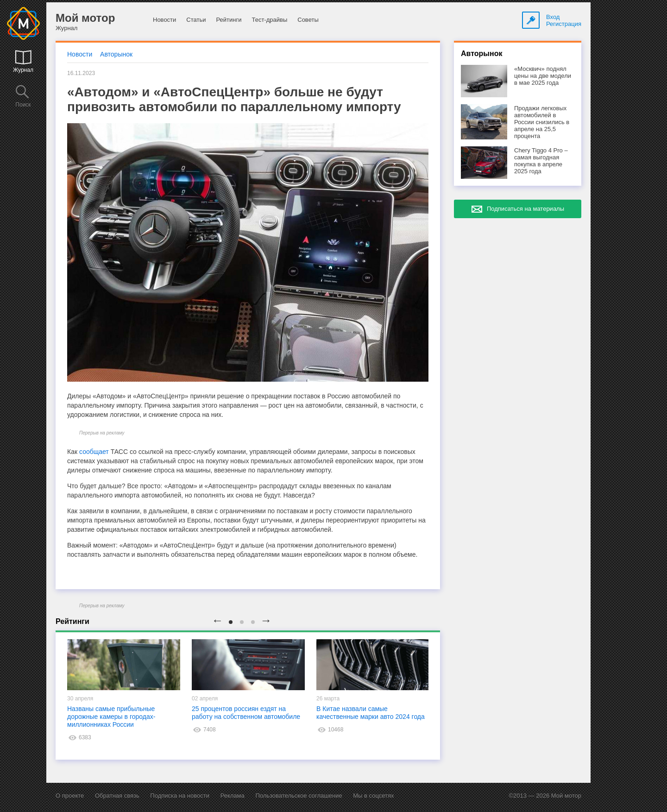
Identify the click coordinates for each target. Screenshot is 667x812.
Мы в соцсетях (373, 796)
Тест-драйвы (269, 20)
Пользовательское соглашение (299, 796)
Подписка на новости (180, 796)
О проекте (70, 796)
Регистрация (564, 24)
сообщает (94, 452)
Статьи (196, 20)
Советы (308, 20)
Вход (553, 17)
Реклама (233, 796)
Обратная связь (117, 796)
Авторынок (116, 54)
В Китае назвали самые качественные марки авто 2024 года (371, 713)
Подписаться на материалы (525, 209)
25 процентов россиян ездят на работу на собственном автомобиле (246, 713)
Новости (164, 20)
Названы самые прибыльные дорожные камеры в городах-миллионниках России (111, 717)
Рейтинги (229, 20)
